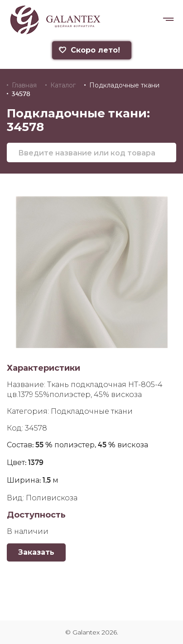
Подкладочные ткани (124, 85)
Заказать (36, 552)
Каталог (63, 85)
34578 (21, 94)
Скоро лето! (89, 50)
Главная (24, 85)
